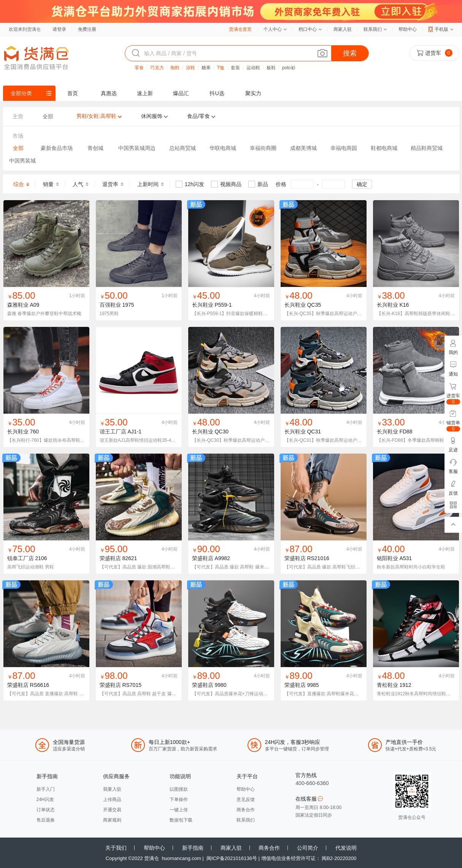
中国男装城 (22, 161)
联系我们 (373, 29)
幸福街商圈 (263, 148)
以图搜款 (179, 789)
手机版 (441, 29)
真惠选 (109, 93)
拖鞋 (175, 68)
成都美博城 (303, 148)
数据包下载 (181, 820)
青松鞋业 (387, 685)
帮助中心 (408, 29)
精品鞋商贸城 (427, 148)
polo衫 (289, 68)
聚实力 (253, 93)
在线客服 (309, 799)
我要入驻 (112, 789)
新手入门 (46, 789)
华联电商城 (223, 148)
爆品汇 (181, 93)
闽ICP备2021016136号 (232, 858)
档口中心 (308, 29)
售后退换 (46, 820)
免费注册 (87, 29)
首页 (73, 93)
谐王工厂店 (113, 432)
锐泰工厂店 (21, 558)
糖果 (206, 68)
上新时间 (148, 184)
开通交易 (112, 810)
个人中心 (273, 29)
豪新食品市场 (57, 148)
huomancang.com (181, 858)
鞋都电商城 (384, 148)
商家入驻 (343, 29)
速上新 (145, 93)
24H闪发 (45, 800)
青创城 (95, 148)
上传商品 (112, 800)
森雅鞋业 (18, 305)
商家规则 (112, 820)
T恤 (221, 68)
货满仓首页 (240, 29)
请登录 (59, 29)
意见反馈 (246, 800)
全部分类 (21, 93)
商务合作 (246, 810)
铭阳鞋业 (387, 558)
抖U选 (217, 93)
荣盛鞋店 (110, 558)
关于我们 (116, 848)
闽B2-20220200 (339, 858)
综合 (19, 184)
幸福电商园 (344, 148)
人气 (78, 184)
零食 (139, 68)
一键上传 (179, 810)
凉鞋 (191, 68)
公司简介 (308, 848)
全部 (18, 148)
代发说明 (346, 848)
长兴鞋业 (203, 305)
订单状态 (46, 810)
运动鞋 (253, 68)
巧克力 (157, 68)
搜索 (350, 53)
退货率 (110, 184)
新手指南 (193, 848)
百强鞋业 (110, 305)
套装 (235, 68)
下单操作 (179, 800)
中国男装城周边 (137, 148)
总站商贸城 (183, 148)
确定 (362, 184)
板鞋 (271, 68)
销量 (48, 184)
